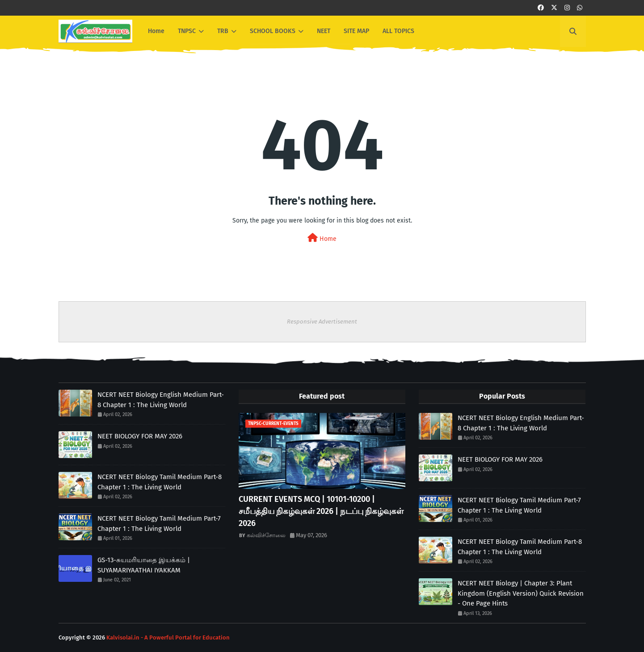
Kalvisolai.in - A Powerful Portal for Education (168, 637)
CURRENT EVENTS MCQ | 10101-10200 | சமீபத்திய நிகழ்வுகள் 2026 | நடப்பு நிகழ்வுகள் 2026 (321, 511)
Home (322, 238)
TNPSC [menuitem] (187, 31)
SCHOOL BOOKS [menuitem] (273, 31)
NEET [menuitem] (324, 31)
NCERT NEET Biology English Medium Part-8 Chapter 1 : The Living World (161, 400)
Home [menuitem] (156, 31)
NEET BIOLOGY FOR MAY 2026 (140, 436)
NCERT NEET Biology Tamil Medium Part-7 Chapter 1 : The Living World (159, 524)
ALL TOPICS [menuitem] (398, 31)
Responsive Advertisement (322, 322)
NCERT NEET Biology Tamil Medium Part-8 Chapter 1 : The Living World (160, 482)
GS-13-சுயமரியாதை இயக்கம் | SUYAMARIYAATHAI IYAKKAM (144, 565)
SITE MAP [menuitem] (356, 31)
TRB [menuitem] (223, 31)
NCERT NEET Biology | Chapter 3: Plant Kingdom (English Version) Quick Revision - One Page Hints (521, 593)
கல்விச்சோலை (266, 535)
